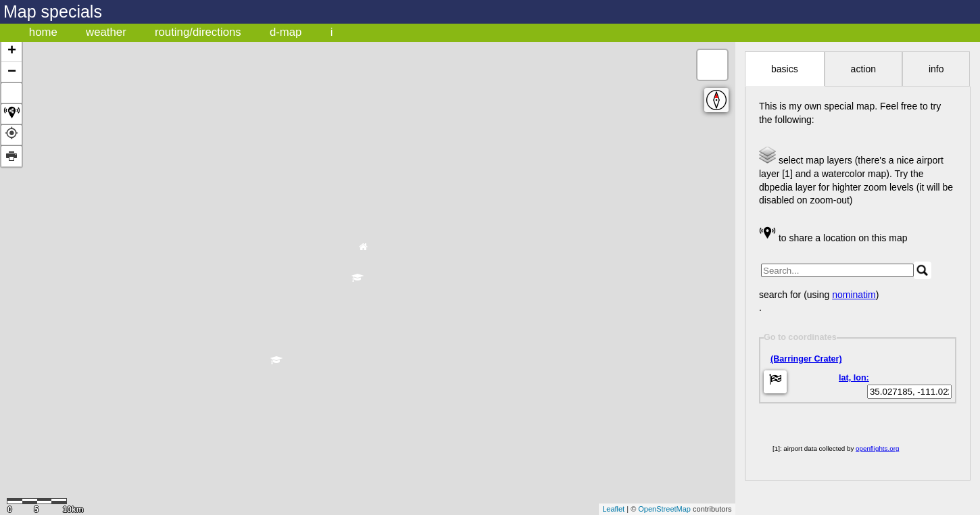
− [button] (12, 72)
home (43, 32)
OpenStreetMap (664, 509)
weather (106, 32)
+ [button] (12, 51)
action (863, 69)
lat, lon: (854, 378)
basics (785, 69)
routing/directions (198, 32)
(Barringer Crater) (806, 359)
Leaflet (613, 509)
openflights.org (877, 448)
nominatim (854, 295)
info (936, 69)
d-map (286, 32)
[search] (837, 270)
